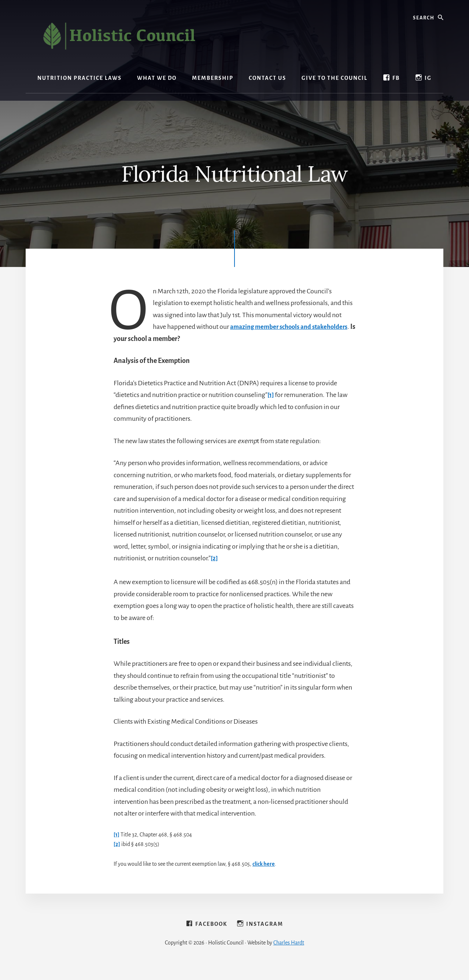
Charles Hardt (289, 955)
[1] (271, 395)
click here (264, 864)
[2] (215, 558)
